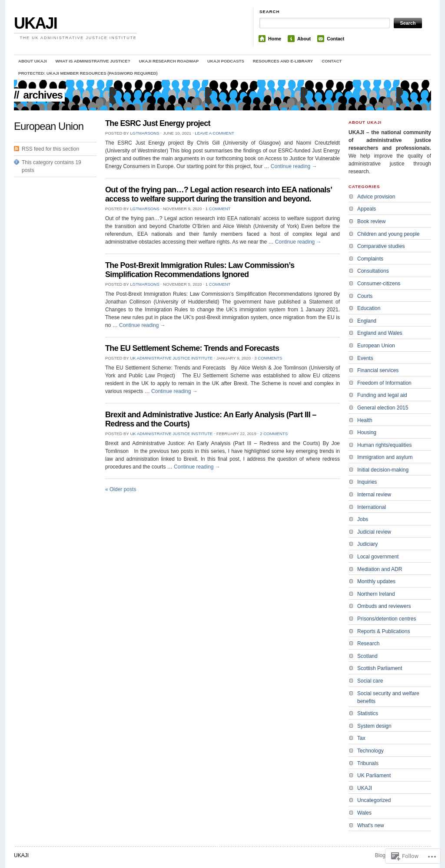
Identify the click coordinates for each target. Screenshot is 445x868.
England (367, 321)
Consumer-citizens (379, 284)
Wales (364, 813)
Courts (365, 296)
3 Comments (268, 358)
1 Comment (218, 209)
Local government (378, 557)
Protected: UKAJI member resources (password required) (88, 73)
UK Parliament (374, 776)
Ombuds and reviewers (384, 606)
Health (365, 420)
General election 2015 (383, 408)
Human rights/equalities (384, 445)
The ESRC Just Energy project (158, 123)
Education (369, 308)
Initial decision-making (383, 470)
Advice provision (376, 197)
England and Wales (380, 333)
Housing (367, 432)
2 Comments (274, 434)
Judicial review (374, 532)
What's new (371, 825)
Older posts (121, 489)
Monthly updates (376, 581)
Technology (370, 751)
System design (374, 726)
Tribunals (368, 763)
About (304, 39)
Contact (335, 39)
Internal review (374, 495)
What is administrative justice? (93, 61)
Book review (371, 221)
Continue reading (294, 166)
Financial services (378, 370)
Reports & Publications (384, 631)
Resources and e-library (283, 61)
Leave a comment (214, 133)
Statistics (368, 713)
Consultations (373, 271)
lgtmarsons (144, 133)
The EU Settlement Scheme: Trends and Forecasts (192, 348)
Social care (370, 681)
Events (365, 358)
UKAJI (35, 23)
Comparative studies (381, 246)
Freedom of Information (384, 383)
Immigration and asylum (385, 457)
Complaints (370, 259)
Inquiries (367, 482)
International (372, 507)
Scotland (367, 656)
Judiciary (367, 544)
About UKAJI (33, 61)
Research (368, 644)
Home (275, 39)
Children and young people (388, 234)
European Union (376, 346)
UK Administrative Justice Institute (171, 358)
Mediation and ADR (380, 569)
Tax (361, 738)
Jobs (363, 519)
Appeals (367, 209)
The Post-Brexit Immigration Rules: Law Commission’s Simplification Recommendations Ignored (200, 270)
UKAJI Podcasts (226, 61)
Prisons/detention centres (387, 619)
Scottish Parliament (380, 668)
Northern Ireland (376, 594)
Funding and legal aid (382, 395)
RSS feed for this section (50, 149)
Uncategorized (374, 800)
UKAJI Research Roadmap (169, 61)
